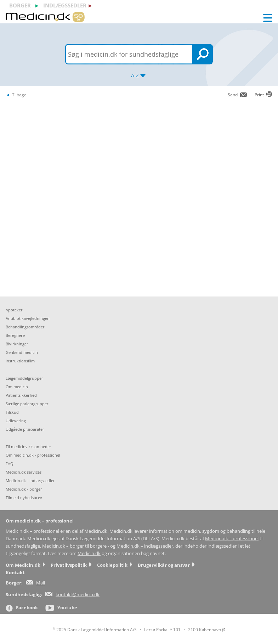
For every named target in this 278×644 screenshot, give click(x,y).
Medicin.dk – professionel (232, 539)
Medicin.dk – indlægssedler (145, 546)
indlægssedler (65, 5)
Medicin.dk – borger (63, 546)
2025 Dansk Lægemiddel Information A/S (95, 630)
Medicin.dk (89, 553)
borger (20, 5)
